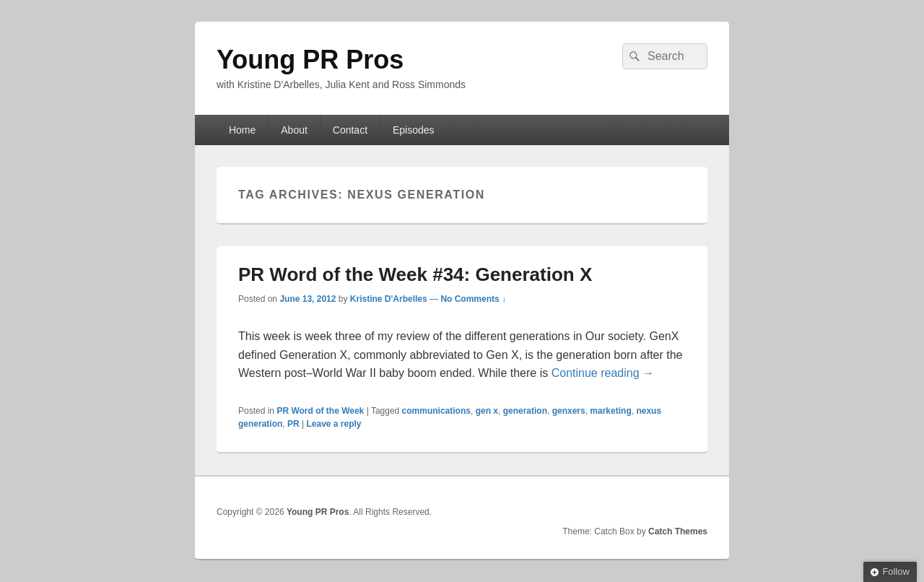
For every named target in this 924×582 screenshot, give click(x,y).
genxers (569, 411)
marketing (610, 411)
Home (242, 130)
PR (293, 424)
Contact (350, 130)
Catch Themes (678, 531)
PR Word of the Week (320, 411)
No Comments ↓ (473, 299)
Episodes (414, 130)
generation (525, 411)
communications (436, 411)
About (294, 130)
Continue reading (603, 373)
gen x (487, 411)
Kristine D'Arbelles (389, 299)
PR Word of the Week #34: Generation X (415, 274)
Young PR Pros (310, 60)
